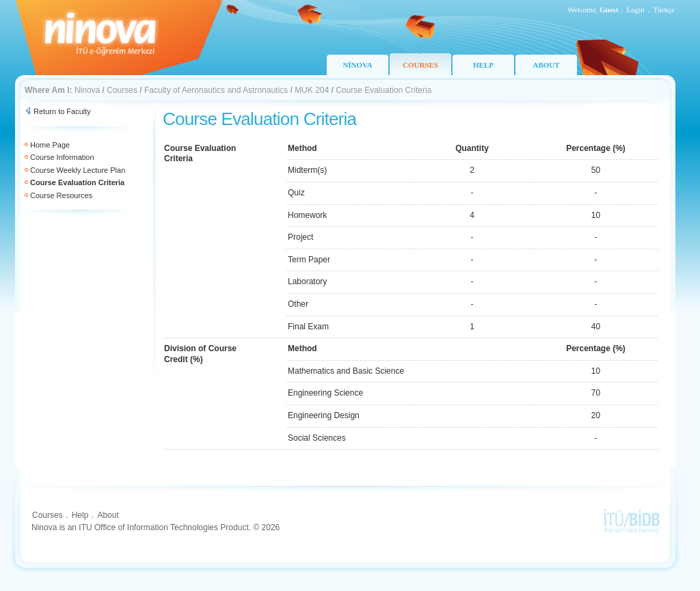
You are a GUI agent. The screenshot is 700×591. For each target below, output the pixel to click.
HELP (483, 65)
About (108, 515)
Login (636, 10)
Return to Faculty (62, 111)
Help (80, 515)
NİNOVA (357, 65)
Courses (122, 90)
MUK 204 (312, 90)
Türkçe (664, 10)
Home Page (50, 145)
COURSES (420, 65)
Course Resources (61, 195)
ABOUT (546, 65)
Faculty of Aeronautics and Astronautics (216, 90)
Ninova (87, 90)
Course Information (62, 157)
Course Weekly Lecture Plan (78, 170)
